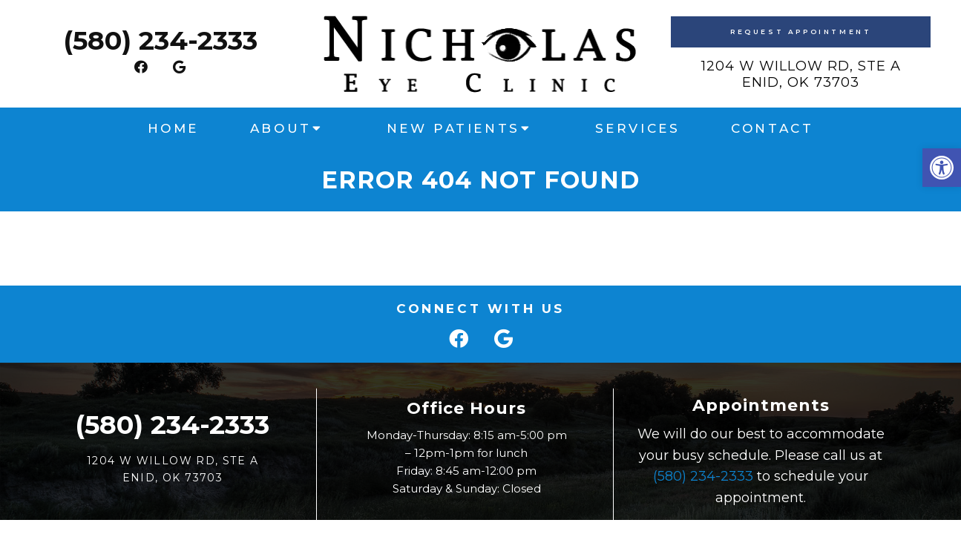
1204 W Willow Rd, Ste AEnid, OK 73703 (801, 74)
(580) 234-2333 (160, 40)
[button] (942, 168)
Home (173, 128)
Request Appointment (801, 32)
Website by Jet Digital (611, 536)
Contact (772, 128)
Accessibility (506, 536)
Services (638, 128)
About (281, 128)
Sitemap (439, 536)
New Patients (453, 128)
